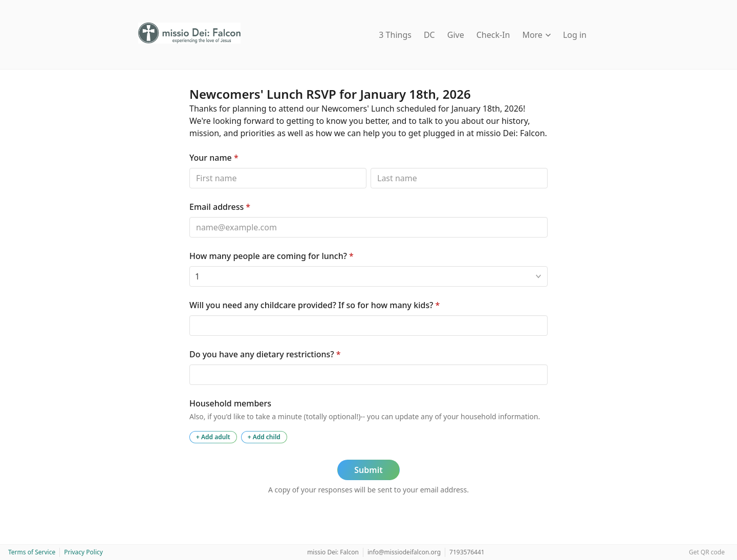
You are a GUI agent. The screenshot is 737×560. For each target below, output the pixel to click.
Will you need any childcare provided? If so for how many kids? (315, 305)
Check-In (493, 35)
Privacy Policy (83, 552)
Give (456, 35)
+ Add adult (213, 437)
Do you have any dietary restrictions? (265, 354)
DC (429, 35)
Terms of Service (32, 552)
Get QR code (707, 552)
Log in (575, 35)
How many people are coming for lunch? (272, 256)
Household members (230, 403)
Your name (214, 158)
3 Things (395, 35)
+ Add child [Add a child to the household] (264, 437)
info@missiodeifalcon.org (404, 552)
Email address (220, 207)
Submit (368, 470)
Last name (370, 168)
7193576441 (467, 552)
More (536, 35)
